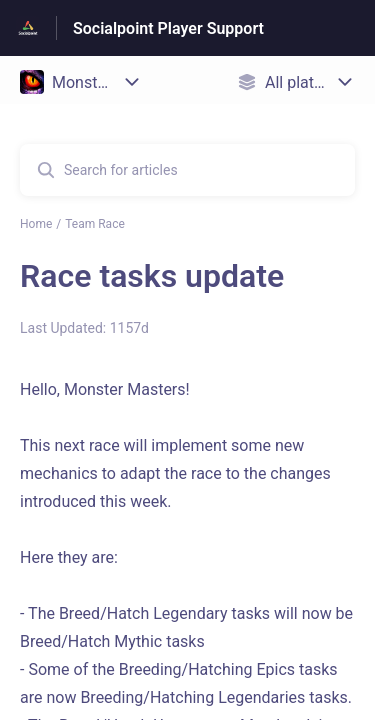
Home (36, 224)
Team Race (95, 224)
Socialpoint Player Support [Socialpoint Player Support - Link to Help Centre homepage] (168, 28)
